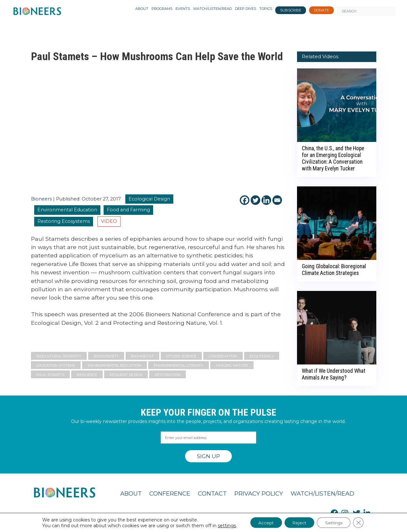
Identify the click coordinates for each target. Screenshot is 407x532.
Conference (170, 494)
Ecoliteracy (262, 356)
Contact (212, 494)
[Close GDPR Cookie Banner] (364, 522)
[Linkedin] (266, 200)
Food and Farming (128, 210)
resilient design (126, 375)
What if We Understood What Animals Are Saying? (334, 374)
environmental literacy (179, 365)
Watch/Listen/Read (322, 494)
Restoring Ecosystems (64, 221)
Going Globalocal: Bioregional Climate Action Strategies (334, 270)
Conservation (223, 356)
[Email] (277, 200)
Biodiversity (106, 356)
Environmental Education (67, 210)
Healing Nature (232, 365)
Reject (299, 522)
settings (220, 525)
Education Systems (56, 365)
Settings (337, 522)
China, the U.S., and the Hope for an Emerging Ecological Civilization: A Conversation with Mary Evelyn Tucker (333, 158)
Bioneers (41, 199)
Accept (262, 522)
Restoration (168, 375)
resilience (87, 375)
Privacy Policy (259, 494)
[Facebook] (245, 200)
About (131, 494)
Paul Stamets (50, 375)
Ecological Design (149, 199)
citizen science (181, 356)
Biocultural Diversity (59, 356)
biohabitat (142, 356)
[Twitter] (255, 200)
